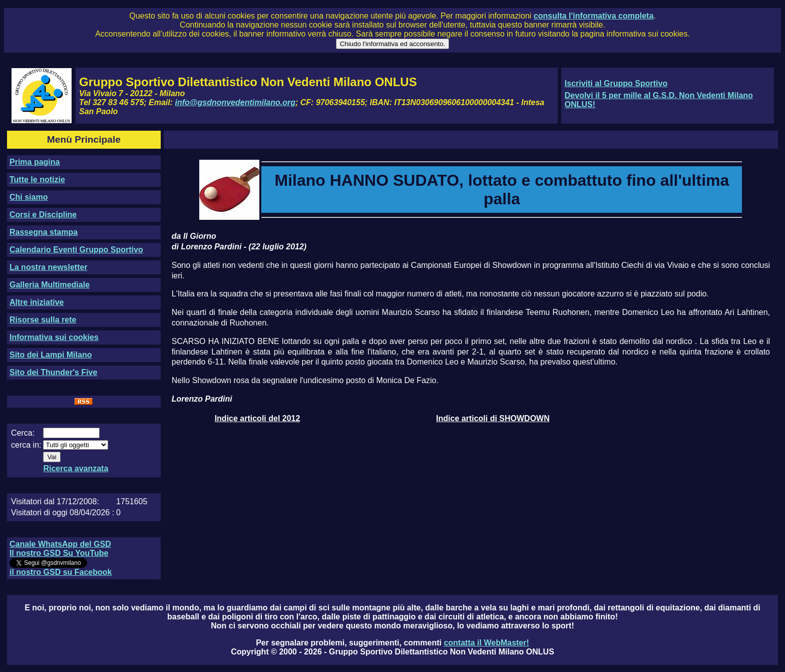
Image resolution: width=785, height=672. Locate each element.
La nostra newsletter (49, 267)
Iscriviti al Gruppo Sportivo (616, 83)
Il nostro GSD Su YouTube (59, 553)
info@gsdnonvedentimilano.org (235, 102)
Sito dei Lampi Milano (51, 355)
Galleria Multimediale (50, 285)
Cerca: (23, 433)
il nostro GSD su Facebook (61, 572)
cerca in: (26, 445)
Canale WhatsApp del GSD (60, 544)
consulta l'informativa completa (594, 16)
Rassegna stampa (44, 232)
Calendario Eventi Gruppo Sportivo (76, 250)
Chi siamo (29, 197)
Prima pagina (35, 162)
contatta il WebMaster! (486, 643)
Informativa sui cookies (54, 337)
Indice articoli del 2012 (258, 418)
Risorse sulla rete (43, 320)
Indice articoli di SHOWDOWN (493, 418)
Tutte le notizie (37, 180)
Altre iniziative (37, 302)
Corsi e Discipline (43, 215)
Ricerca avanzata (76, 468)
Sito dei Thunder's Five (53, 372)
